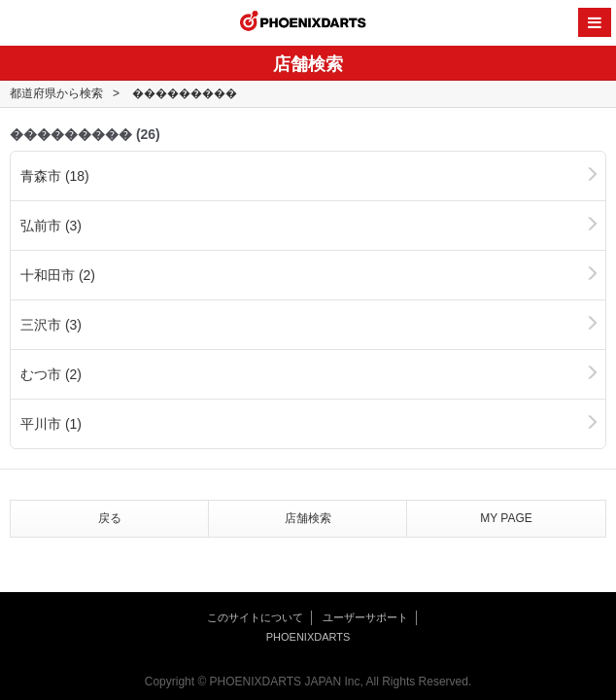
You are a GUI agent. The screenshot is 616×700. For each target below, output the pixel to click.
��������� (185, 93)
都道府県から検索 (56, 93)
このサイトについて (255, 617)
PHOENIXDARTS (303, 23)
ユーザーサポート (365, 617)
